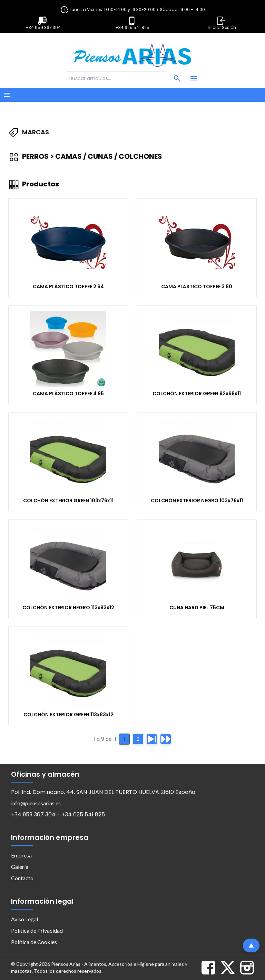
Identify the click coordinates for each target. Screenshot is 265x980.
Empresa (21, 855)
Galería (20, 867)
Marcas (29, 132)
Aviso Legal (24, 919)
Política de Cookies (34, 942)
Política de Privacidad (37, 930)
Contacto (22, 878)
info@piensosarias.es (36, 803)
